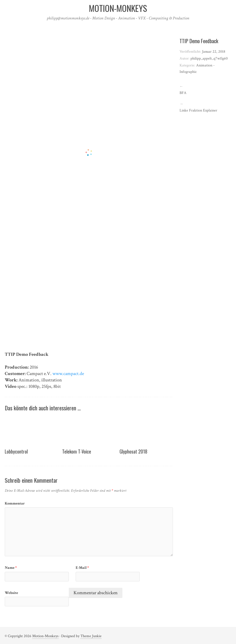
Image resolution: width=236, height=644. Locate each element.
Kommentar (15, 503)
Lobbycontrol (16, 451)
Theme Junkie (91, 636)
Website (11, 593)
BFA (183, 93)
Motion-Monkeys (45, 636)
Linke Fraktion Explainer (198, 110)
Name (11, 568)
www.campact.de (68, 374)
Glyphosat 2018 (133, 451)
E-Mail (82, 568)
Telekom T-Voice (77, 451)
